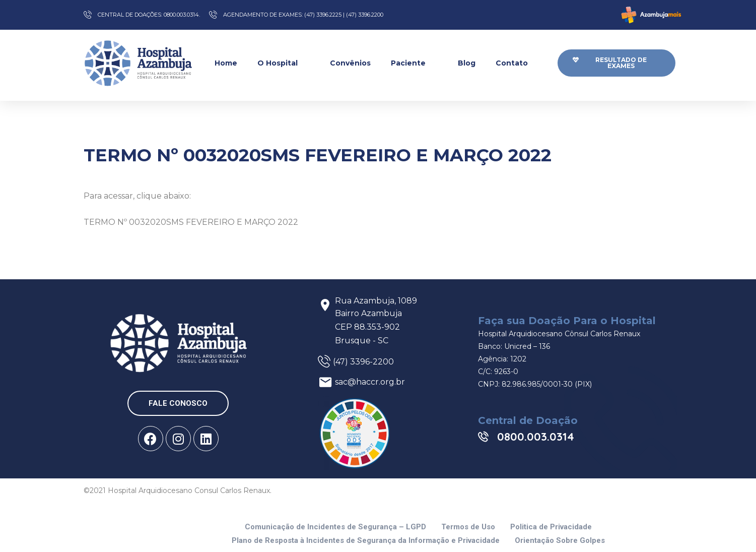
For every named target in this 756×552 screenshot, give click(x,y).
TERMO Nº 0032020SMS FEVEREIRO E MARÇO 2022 (191, 222)
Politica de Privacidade (551, 527)
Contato (518, 63)
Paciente (414, 63)
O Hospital (284, 63)
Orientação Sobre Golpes (560, 541)
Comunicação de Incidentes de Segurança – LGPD (335, 527)
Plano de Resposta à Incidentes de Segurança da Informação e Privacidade (366, 541)
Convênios (350, 63)
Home (226, 63)
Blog (467, 63)
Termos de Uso (468, 527)
